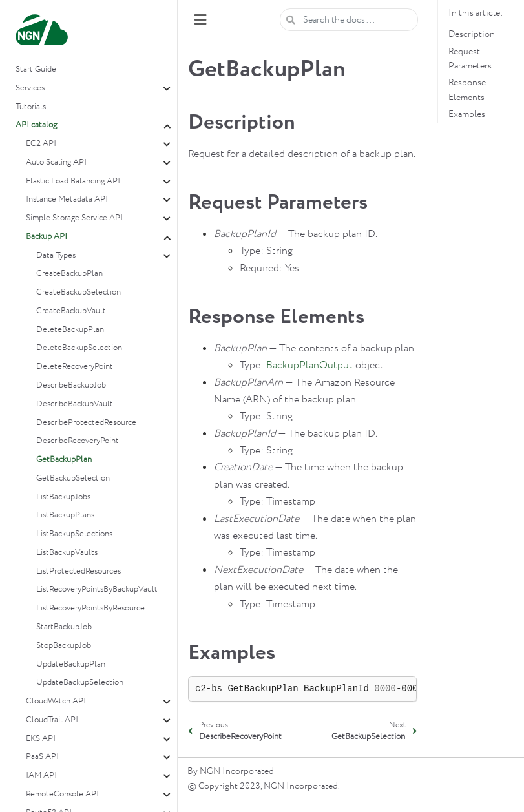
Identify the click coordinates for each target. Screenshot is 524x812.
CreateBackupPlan (69, 274)
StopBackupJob (64, 646)
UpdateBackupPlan (71, 664)
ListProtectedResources (79, 571)
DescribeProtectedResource (86, 423)
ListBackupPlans (65, 515)
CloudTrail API (52, 720)
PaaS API (42, 757)
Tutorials (31, 107)
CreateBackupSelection (79, 292)
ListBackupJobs (63, 497)
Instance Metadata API (67, 199)
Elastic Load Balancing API (73, 181)
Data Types (56, 255)
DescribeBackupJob (71, 385)
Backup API (47, 237)
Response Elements (467, 90)
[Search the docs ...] (349, 20)
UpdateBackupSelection (80, 682)
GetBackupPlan (64, 460)
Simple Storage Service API (74, 218)
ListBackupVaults (67, 553)
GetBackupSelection (73, 478)
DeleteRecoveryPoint (75, 367)
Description (472, 34)
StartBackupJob (64, 627)
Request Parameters (470, 59)
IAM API (41, 776)
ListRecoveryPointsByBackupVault (97, 589)
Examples (467, 114)
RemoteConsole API (62, 794)
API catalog (36, 125)
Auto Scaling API (56, 162)
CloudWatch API (56, 701)
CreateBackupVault (71, 311)
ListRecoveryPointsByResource (90, 608)
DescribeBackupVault (75, 404)
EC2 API (41, 144)
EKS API (41, 739)
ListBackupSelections (74, 534)
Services (30, 88)
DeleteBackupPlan (70, 330)
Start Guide (36, 69)
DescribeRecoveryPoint (78, 441)
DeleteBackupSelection (79, 348)
